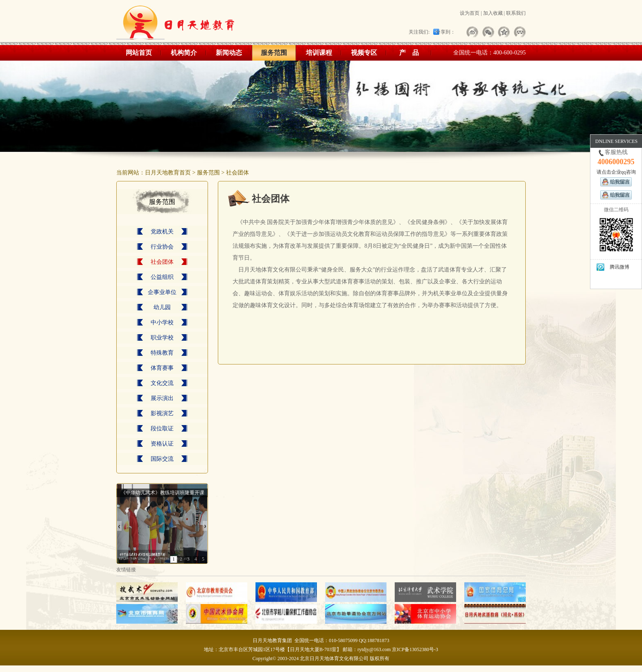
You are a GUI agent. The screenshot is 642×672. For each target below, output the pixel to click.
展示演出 (162, 398)
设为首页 (470, 13)
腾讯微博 (613, 267)
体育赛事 (162, 368)
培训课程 (319, 53)
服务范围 (274, 53)
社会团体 (237, 173)
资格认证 (162, 444)
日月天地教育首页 (168, 173)
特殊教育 (162, 353)
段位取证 (162, 429)
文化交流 (162, 383)
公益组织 (162, 277)
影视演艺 (162, 413)
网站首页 (139, 53)
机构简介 (184, 53)
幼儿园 (162, 307)
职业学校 (162, 338)
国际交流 (162, 459)
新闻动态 (229, 53)
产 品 (409, 53)
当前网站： (131, 173)
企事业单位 (162, 292)
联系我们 (516, 13)
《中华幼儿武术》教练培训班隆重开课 (163, 493)
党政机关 (162, 232)
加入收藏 (493, 13)
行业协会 (162, 247)
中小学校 (162, 322)
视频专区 (364, 53)
